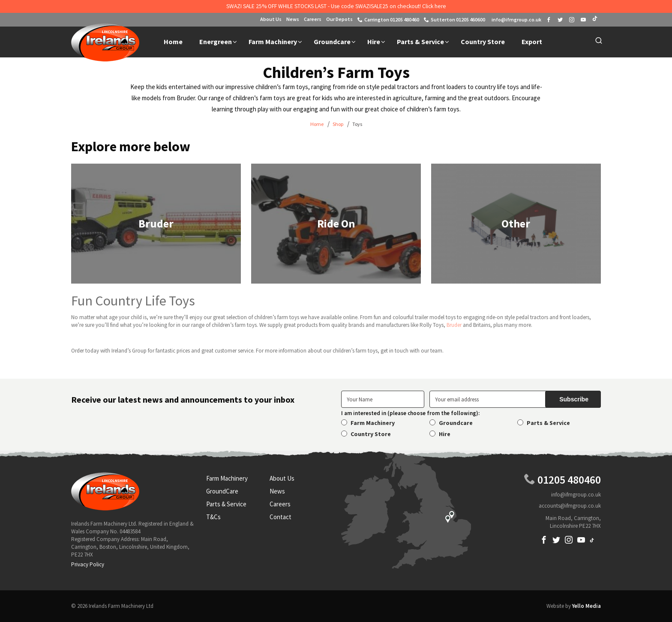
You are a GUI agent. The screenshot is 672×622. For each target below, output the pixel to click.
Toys (357, 124)
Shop (338, 124)
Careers (313, 19)
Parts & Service (548, 423)
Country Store (371, 434)
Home (317, 124)
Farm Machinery (373, 423)
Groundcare (456, 423)
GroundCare (222, 491)
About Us (271, 19)
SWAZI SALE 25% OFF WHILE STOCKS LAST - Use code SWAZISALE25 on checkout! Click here (336, 6)
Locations (406, 510)
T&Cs (213, 517)
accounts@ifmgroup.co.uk (570, 506)
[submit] (573, 399)
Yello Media (586, 606)
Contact (280, 517)
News (293, 19)
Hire (445, 434)
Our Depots (339, 19)
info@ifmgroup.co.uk (576, 495)
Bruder (454, 325)
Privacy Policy (88, 564)
